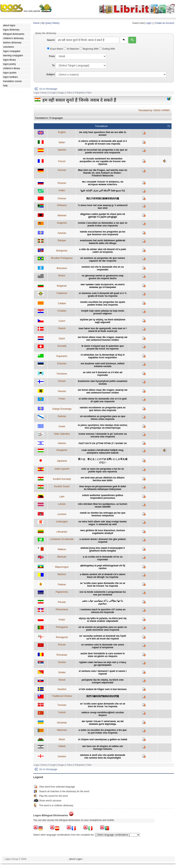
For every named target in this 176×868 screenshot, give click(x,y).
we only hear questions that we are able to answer (103, 134)
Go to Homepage (48, 89)
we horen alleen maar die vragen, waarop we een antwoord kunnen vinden (103, 339)
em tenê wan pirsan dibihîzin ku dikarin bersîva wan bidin (103, 479)
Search (51, 40)
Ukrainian (62, 723)
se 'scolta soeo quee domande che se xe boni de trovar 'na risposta (103, 705)
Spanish (62, 150)
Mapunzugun (62, 567)
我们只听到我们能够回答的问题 (103, 198)
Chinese (62, 198)
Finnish (62, 381)
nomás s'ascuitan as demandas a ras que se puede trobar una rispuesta (103, 224)
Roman (62, 645)
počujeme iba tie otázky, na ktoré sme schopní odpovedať (103, 681)
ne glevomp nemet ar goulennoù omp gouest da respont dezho (103, 277)
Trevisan (62, 705)
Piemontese (62, 610)
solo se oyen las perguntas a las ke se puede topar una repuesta (103, 470)
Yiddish (62, 746)
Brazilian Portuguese (62, 258)
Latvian (62, 504)
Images (61, 93)
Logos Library (40, 93)
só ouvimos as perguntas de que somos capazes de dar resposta (103, 259)
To (53, 65)
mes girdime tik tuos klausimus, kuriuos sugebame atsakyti (103, 532)
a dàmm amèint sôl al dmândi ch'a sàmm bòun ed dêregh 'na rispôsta (103, 576)
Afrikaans (62, 205)
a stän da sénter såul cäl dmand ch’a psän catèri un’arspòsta (103, 251)
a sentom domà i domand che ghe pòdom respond (103, 541)
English (62, 132)
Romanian (62, 655)
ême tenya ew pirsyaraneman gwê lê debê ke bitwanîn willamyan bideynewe (103, 488)
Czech (62, 321)
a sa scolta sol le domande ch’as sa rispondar (103, 558)
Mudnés (62, 574)
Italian (62, 142)
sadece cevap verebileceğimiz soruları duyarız (103, 714)
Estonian (62, 364)
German (62, 170)
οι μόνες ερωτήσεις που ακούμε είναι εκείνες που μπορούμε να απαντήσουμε (103, 426)
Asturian (62, 233)
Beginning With (89, 49)
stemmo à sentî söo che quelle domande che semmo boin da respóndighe (103, 756)
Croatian (62, 311)
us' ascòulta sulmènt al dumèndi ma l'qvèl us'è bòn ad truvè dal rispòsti (103, 637)
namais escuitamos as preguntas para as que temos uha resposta (103, 409)
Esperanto (62, 356)
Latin (62, 497)
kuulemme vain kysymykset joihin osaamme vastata (103, 383)
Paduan (62, 585)
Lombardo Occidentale (62, 539)
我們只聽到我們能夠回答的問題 (103, 696)
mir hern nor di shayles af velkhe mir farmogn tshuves (103, 748)
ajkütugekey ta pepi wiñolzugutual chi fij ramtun (103, 567)
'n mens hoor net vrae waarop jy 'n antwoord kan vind (103, 207)
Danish (62, 328)
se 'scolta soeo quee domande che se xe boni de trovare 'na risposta (103, 585)
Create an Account (164, 23)
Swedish (62, 689)
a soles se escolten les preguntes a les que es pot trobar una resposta (103, 731)
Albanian (62, 215)
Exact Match (55, 49)
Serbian (62, 662)
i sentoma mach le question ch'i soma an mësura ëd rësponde (103, 611)
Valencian (62, 730)
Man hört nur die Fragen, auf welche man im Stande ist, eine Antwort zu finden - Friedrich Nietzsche (103, 173)
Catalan (62, 303)
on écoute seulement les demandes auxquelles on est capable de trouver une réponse (103, 161)
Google (53, 93)
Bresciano (62, 268)
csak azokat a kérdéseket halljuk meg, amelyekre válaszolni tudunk (103, 451)
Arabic (62, 190)
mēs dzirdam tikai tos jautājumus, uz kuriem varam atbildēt (103, 505)
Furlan (62, 399)
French (62, 161)
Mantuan (62, 557)
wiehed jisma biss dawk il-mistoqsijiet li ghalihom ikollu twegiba (103, 549)
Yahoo (70, 93)
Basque (62, 240)
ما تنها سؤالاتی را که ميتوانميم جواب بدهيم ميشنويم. (103, 602)
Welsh (62, 739)
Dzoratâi (62, 346)
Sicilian (62, 672)
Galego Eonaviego (62, 409)
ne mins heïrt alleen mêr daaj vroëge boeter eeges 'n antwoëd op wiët (103, 523)
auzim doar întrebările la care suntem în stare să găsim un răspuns (103, 655)
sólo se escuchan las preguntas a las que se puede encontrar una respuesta (103, 151)
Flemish (62, 391)
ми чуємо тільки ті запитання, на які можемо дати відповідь (103, 723)
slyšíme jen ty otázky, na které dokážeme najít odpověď (103, 321)
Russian (62, 183)
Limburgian (62, 522)
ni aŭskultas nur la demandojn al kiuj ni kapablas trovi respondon (103, 356)
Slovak (62, 680)
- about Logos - (76, 859)
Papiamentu (62, 592)
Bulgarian (62, 286)
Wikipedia (79, 93)
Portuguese (62, 627)
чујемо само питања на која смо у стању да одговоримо (103, 664)
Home (36, 23)
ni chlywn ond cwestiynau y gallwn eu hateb (103, 739)
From (52, 56)
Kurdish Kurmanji (62, 479)
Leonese (62, 514)
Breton (62, 276)
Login (149, 23)
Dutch (62, 339)
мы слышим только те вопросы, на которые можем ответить (103, 183)
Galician (62, 416)
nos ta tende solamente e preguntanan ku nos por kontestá (103, 593)
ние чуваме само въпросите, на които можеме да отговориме (103, 286)
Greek (62, 426)
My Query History (51, 23)
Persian (62, 602)
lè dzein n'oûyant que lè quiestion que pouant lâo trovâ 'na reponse (103, 347)
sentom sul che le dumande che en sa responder (103, 268)
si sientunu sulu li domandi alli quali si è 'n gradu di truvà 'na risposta (103, 295)
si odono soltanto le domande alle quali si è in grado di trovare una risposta (103, 142)
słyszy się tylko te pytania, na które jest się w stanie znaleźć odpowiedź (103, 620)
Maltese (62, 549)
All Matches (72, 49)
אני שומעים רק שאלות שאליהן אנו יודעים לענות (103, 443)
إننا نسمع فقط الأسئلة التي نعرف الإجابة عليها (103, 190)
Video (89, 93)
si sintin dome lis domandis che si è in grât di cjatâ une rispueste (103, 400)
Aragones (62, 223)
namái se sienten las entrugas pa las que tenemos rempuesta (103, 514)
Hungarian (62, 450)
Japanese (62, 461)
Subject (51, 74)
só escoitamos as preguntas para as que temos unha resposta (103, 418)
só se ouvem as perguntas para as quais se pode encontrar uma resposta (103, 628)
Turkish (62, 712)
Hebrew (62, 443)
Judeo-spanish (62, 469)
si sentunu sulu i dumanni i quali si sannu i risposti (103, 672)
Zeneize (62, 756)
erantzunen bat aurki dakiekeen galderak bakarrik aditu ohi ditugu (103, 242)
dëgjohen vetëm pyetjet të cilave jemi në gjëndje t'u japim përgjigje (103, 215)
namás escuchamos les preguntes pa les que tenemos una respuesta (103, 233)
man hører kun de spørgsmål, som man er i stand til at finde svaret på (103, 330)
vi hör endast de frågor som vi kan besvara (103, 689)
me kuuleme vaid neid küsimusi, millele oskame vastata (103, 365)
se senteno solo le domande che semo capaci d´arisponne (103, 646)
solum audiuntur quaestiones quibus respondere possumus (103, 497)
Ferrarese (62, 374)
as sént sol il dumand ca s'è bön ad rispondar (103, 374)
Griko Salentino (62, 434)
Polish (62, 620)
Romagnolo (62, 637)
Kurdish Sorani (62, 486)
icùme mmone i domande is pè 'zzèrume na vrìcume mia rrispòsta (103, 435)
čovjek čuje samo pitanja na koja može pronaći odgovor (103, 312)
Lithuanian (62, 532)
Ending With (107, 49)
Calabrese (62, 293)
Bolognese (62, 251)
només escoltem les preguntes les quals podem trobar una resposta (103, 303)
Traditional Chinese (62, 696)
